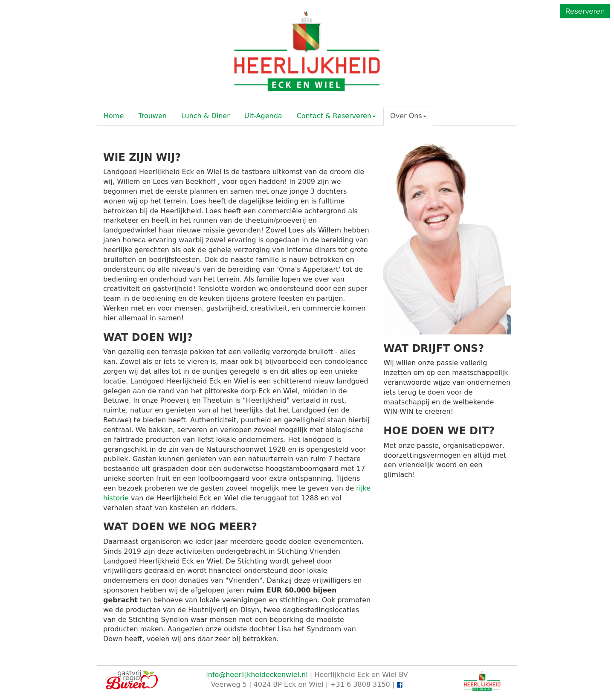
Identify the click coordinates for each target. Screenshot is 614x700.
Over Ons (408, 116)
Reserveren (585, 11)
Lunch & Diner (206, 116)
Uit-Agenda (263, 116)
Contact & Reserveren (336, 116)
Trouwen (152, 116)
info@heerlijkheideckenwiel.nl (257, 675)
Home (114, 116)
